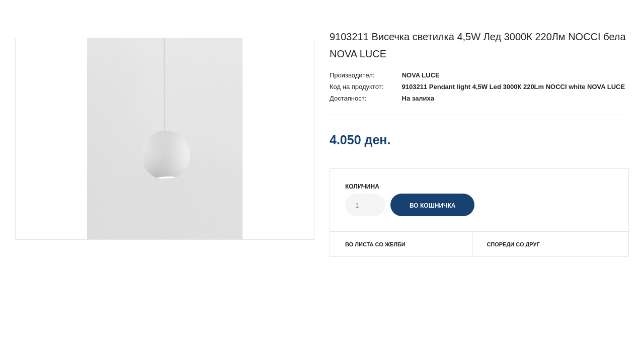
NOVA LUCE (421, 75)
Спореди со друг (513, 244)
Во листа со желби (375, 244)
